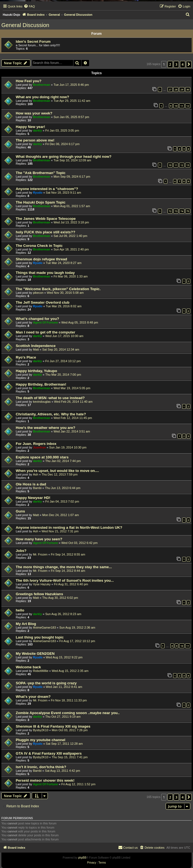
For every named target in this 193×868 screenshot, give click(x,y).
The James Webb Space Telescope (46, 219)
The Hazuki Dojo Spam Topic (41, 202)
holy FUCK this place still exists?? (45, 232)
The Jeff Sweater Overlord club (43, 302)
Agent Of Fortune (45, 322)
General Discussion (25, 25)
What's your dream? (33, 697)
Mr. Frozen (40, 554)
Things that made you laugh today (45, 273)
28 (176, 90)
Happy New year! (30, 127)
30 (188, 90)
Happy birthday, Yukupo (36, 371)
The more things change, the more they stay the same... (64, 567)
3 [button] (176, 64)
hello (20, 610)
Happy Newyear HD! (33, 498)
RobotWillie (41, 671)
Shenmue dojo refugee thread (41, 259)
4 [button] (183, 64)
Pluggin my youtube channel (41, 740)
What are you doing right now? (42, 97)
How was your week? (34, 113)
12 (188, 106)
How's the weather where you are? (46, 428)
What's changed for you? (37, 319)
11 (182, 106)
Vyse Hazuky (42, 584)
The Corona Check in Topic (39, 246)
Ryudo (38, 193)
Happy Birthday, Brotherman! (41, 384)
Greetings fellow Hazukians (39, 594)
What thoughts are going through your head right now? (64, 157)
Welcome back (28, 667)
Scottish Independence (36, 346)
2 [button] (170, 64)
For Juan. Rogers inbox (36, 444)
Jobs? (21, 551)
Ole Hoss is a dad (31, 484)
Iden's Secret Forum (33, 42)
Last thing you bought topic (40, 637)
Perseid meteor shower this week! (45, 780)
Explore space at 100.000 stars (42, 457)
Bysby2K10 (41, 730)
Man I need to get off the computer (45, 332)
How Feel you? (29, 81)
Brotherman (41, 85)
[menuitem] (29, 6)
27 (170, 90)
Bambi (37, 488)
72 (170, 211)
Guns (20, 511)
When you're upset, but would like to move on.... (57, 471)
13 (188, 165)
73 (176, 211)
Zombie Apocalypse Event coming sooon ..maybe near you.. (68, 713)
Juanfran (39, 447)
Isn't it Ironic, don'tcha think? (41, 767)
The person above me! (35, 140)
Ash (35, 474)
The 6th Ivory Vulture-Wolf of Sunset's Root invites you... (65, 580)
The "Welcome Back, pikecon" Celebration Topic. (58, 289)
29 (182, 90)
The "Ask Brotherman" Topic (41, 173)
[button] (189, 64)
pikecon (38, 293)
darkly (37, 130)
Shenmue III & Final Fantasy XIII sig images (53, 726)
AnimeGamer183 (44, 627)
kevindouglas (42, 402)
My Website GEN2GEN (35, 654)
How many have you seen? (39, 539)
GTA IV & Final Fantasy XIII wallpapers (49, 753)
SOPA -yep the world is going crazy (46, 683)
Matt (36, 349)
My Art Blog (26, 624)
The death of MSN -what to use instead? (50, 398)
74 (182, 211)
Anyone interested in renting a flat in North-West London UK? (69, 528)
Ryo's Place (26, 357)
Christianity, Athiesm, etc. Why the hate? (51, 414)
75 (188, 211)
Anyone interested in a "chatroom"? (47, 189)
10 (176, 106)
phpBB (82, 858)
